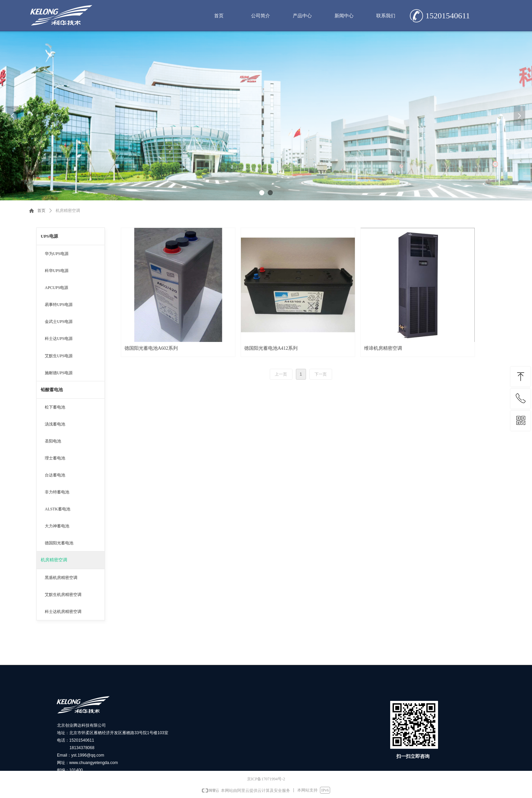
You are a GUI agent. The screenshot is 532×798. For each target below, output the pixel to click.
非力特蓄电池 (57, 492)
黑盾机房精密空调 (61, 578)
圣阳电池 (53, 441)
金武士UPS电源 (59, 322)
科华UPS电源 (57, 271)
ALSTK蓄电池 (58, 509)
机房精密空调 (54, 560)
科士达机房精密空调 (63, 612)
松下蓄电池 (55, 407)
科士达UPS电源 (59, 339)
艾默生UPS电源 (59, 356)
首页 (41, 211)
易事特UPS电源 (59, 305)
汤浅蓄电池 (55, 424)
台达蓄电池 (55, 475)
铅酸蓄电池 (52, 390)
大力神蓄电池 (57, 526)
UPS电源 (49, 236)
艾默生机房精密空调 (63, 595)
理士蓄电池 (55, 458)
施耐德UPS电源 (59, 373)
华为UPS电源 (57, 254)
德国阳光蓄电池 (59, 543)
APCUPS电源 (56, 288)
